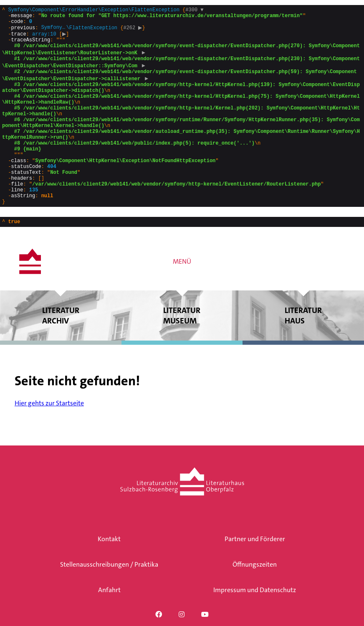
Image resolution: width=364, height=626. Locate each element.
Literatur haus (303, 354)
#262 (134, 32)
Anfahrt (109, 590)
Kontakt (109, 539)
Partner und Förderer (255, 539)
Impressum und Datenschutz (255, 590)
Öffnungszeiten (255, 564)
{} (181, 124)
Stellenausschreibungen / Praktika (109, 564)
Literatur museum (182, 354)
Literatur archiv (61, 354)
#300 (194, 11)
